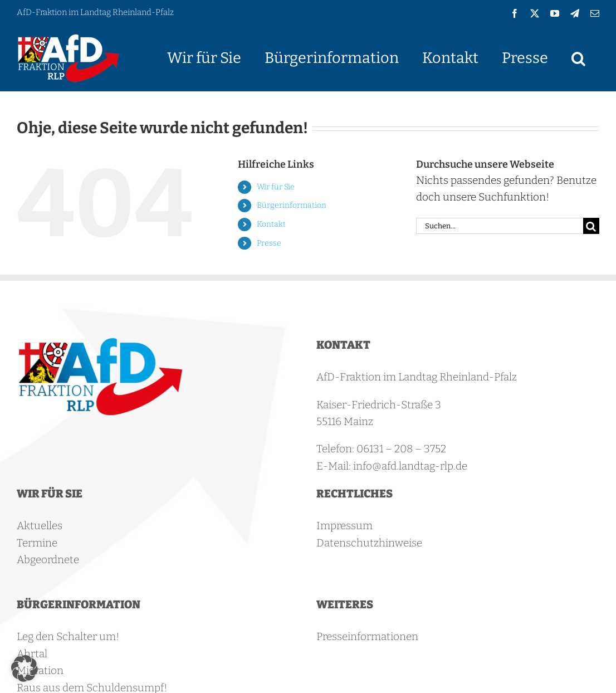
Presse (269, 243)
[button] (578, 58)
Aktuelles (40, 526)
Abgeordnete (48, 560)
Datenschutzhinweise (369, 543)
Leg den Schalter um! (68, 636)
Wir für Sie (276, 187)
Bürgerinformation (292, 205)
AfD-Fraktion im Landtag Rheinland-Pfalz (95, 12)
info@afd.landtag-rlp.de (410, 466)
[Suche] (591, 226)
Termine (37, 543)
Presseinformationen (367, 636)
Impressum (344, 526)
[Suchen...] (500, 226)
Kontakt (271, 224)
